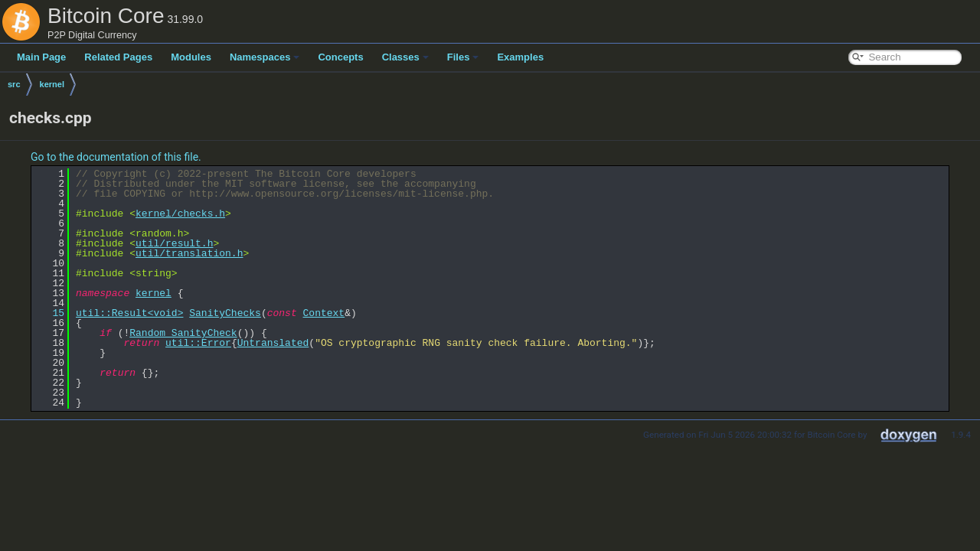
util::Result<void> (129, 313)
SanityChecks (225, 313)
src (14, 84)
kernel (52, 84)
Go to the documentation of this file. (116, 157)
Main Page (41, 57)
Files (463, 57)
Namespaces (265, 57)
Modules (191, 57)
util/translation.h (189, 253)
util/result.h (174, 243)
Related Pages (118, 57)
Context (323, 313)
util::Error (198, 343)
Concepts (340, 57)
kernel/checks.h (180, 214)
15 (49, 313)
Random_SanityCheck (183, 333)
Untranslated (273, 343)
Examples (520, 57)
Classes (405, 57)
